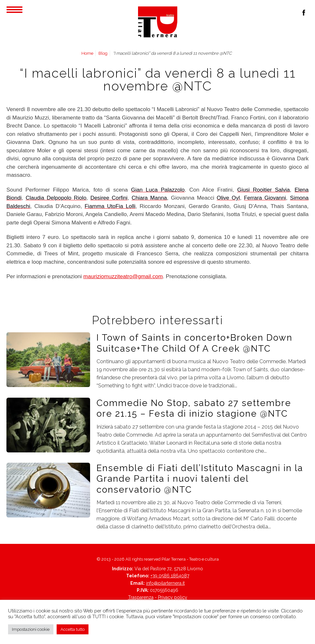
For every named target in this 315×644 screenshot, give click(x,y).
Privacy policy (173, 597)
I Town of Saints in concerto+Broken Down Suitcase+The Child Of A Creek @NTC (195, 343)
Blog (103, 53)
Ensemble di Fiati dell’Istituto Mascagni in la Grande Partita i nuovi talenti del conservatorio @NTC (200, 479)
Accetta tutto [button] (73, 629)
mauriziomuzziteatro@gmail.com (123, 276)
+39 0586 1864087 (170, 576)
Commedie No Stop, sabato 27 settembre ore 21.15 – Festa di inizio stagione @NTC (194, 408)
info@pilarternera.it (165, 583)
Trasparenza (141, 597)
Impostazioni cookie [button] (31, 629)
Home (87, 53)
